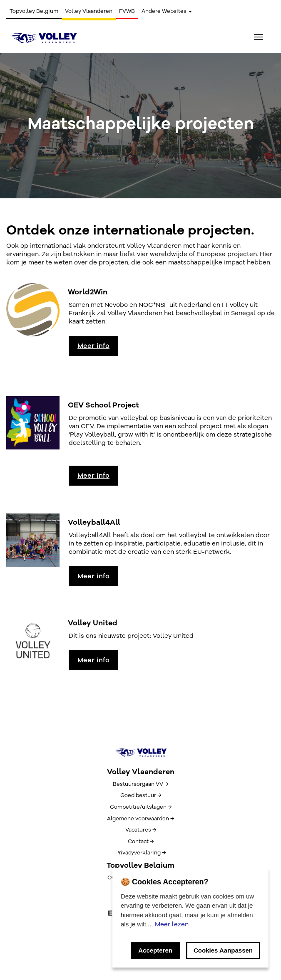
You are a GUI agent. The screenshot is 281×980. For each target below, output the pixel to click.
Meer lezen (172, 924)
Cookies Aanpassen (223, 950)
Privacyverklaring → (140, 853)
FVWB (127, 11)
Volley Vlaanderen (89, 11)
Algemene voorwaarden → (140, 819)
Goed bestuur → (141, 795)
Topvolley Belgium (34, 11)
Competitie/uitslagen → (141, 807)
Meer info (93, 346)
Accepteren (155, 950)
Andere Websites (167, 11)
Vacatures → (141, 830)
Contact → (141, 842)
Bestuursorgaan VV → (140, 784)
